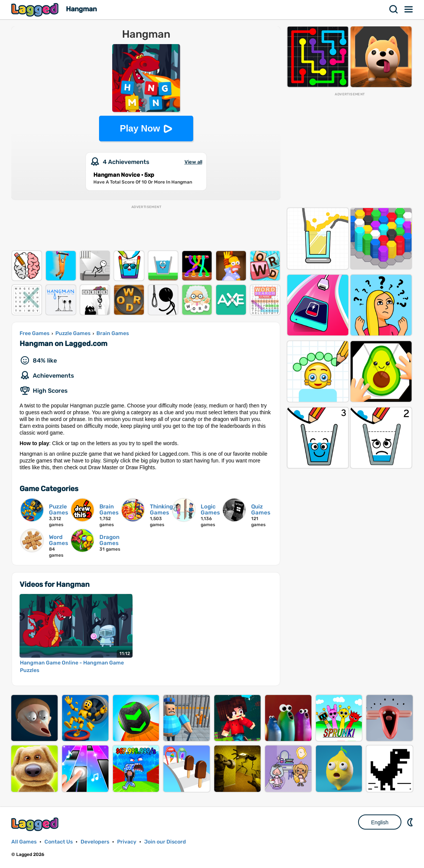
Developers (95, 842)
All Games (24, 842)
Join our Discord (165, 842)
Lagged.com (36, 824)
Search (394, 9)
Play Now (140, 128)
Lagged (36, 10)
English (380, 822)
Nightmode (411, 822)
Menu (409, 9)
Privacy (127, 842)
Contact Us (59, 842)
